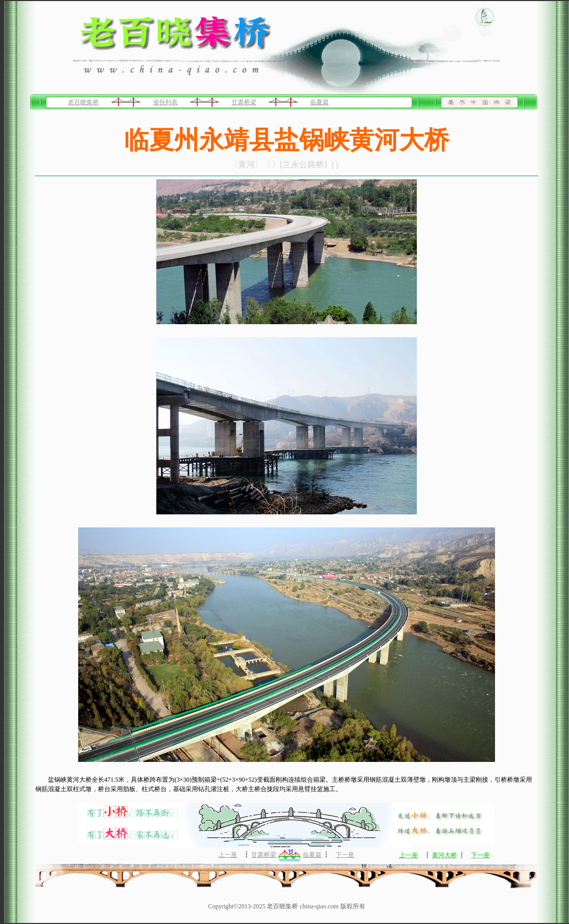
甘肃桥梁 (244, 102)
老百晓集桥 (83, 102)
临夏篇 (319, 102)
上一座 (228, 855)
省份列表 (165, 102)
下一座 (345, 855)
